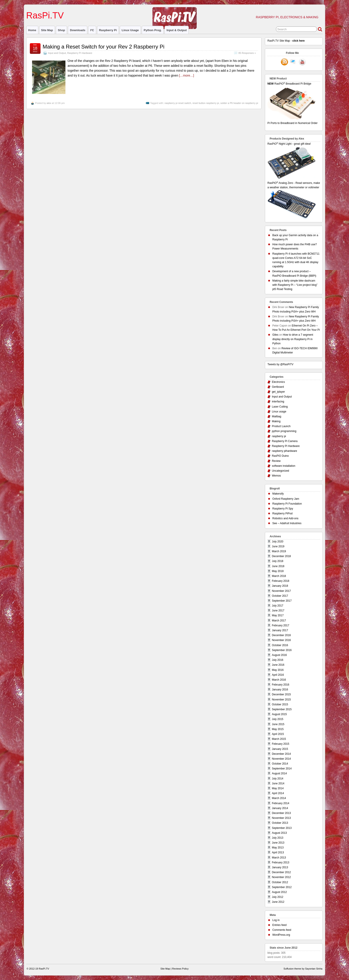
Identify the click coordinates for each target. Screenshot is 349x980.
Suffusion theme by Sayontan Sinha (303, 969)
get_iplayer (278, 392)
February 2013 (280, 862)
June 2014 (278, 783)
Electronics (278, 382)
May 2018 (278, 571)
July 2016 (277, 660)
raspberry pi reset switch (178, 103)
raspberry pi (108, 30)
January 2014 (280, 808)
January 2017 (280, 630)
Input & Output (177, 30)
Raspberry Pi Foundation (287, 504)
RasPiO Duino (280, 456)
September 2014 (282, 769)
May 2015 (278, 729)
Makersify (278, 494)
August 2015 (279, 714)
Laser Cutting (280, 407)
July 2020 (277, 542)
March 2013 (279, 858)
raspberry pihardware (284, 451)
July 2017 (277, 606)
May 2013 (278, 848)
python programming (284, 431)
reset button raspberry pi (206, 103)
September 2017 (282, 601)
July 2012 (277, 897)
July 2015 (277, 719)
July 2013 (277, 838)
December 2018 (281, 556)
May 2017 (278, 615)
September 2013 (282, 828)
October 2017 (280, 596)
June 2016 (278, 665)
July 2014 (277, 779)
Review (276, 461)
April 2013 (278, 852)
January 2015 (280, 749)
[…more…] (187, 75)
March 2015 (279, 739)
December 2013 (281, 813)
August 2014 (279, 773)
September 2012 (282, 887)
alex (49, 103)
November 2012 (281, 877)
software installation (283, 466)
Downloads (78, 30)
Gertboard (278, 387)
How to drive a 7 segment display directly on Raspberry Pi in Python (293, 339)
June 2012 (278, 902)
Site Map (47, 30)
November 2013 (281, 818)
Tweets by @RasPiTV (280, 364)
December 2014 (281, 754)
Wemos (276, 476)
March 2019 (279, 551)
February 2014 (280, 803)
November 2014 (281, 759)
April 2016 (278, 675)
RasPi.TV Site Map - (286, 41)
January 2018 (280, 586)
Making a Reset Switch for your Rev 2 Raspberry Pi (104, 47)
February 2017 (280, 625)
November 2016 (281, 640)
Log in (276, 920)
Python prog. (153, 30)
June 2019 (278, 546)
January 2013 (280, 867)
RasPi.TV (45, 15)
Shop (61, 30)
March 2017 (279, 621)
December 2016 (281, 635)
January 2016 (280, 690)
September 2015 (282, 709)
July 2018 (277, 561)
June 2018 (278, 566)
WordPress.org (281, 935)
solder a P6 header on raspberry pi (239, 103)
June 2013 (278, 843)
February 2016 (280, 685)
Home (32, 30)
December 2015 (281, 694)
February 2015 (280, 744)
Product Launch (281, 426)
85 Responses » (247, 53)
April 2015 (278, 734)
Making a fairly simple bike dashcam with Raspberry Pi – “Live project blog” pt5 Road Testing (295, 285)
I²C (92, 30)
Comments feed (282, 930)
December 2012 (281, 872)
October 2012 (280, 882)
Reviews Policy (180, 969)
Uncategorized (280, 471)
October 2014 (280, 764)
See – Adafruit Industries (287, 523)
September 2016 (282, 650)
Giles (275, 335)
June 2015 (278, 724)
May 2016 (278, 670)
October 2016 (280, 645)
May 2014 (278, 788)
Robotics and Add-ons (285, 518)
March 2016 (279, 680)
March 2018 (279, 576)
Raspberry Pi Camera (285, 441)
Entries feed (279, 925)
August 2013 (279, 833)
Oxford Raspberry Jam (286, 499)
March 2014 (279, 798)
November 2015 (281, 700)
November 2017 (281, 591)
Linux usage (130, 30)
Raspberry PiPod (282, 513)
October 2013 (280, 823)
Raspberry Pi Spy (283, 509)
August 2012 (279, 892)
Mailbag (276, 416)
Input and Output (57, 53)
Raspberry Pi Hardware (80, 53)
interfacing (278, 402)
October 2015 (280, 704)
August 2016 (279, 655)
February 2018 (280, 581)
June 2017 (278, 611)
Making (276, 421)
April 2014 (278, 793)
